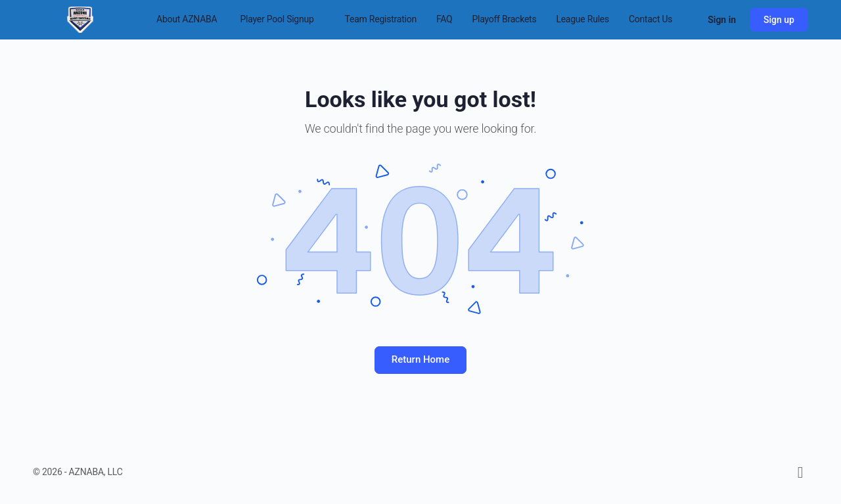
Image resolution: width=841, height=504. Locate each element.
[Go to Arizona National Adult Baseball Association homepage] (80, 18)
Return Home (420, 359)
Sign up (779, 20)
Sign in (722, 20)
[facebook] (800, 472)
